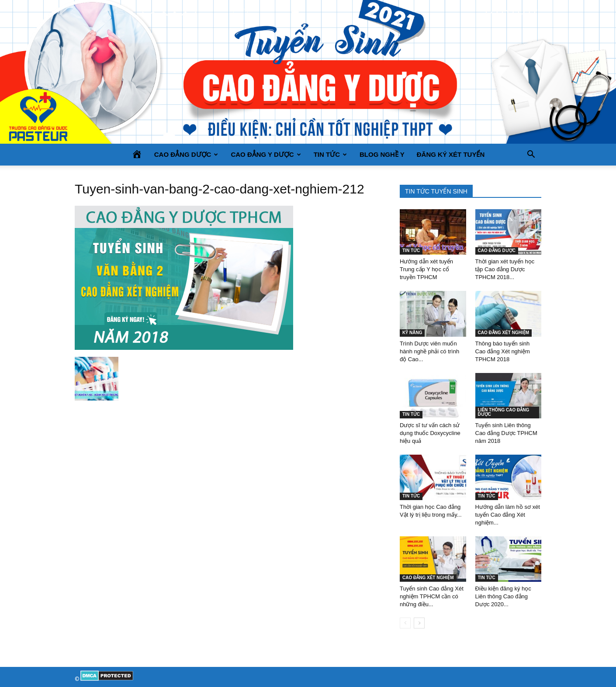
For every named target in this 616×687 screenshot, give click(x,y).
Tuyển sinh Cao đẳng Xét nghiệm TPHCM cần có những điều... (432, 596)
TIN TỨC (330, 154)
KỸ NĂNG (412, 333)
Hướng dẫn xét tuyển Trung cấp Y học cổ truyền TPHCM (426, 269)
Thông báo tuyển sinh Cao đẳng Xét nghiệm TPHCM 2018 (503, 351)
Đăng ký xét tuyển (451, 154)
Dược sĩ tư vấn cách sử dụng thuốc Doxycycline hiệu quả (430, 433)
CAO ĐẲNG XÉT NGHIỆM (504, 333)
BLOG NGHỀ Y (382, 154)
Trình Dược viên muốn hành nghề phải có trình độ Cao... (429, 351)
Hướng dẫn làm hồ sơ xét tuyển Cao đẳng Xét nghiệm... (508, 515)
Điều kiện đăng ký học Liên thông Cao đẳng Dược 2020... (503, 596)
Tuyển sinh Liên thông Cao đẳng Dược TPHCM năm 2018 (506, 433)
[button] (531, 155)
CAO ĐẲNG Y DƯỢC (266, 154)
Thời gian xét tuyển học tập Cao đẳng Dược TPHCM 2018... (505, 269)
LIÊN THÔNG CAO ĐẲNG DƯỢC (504, 412)
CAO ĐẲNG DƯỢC (186, 154)
